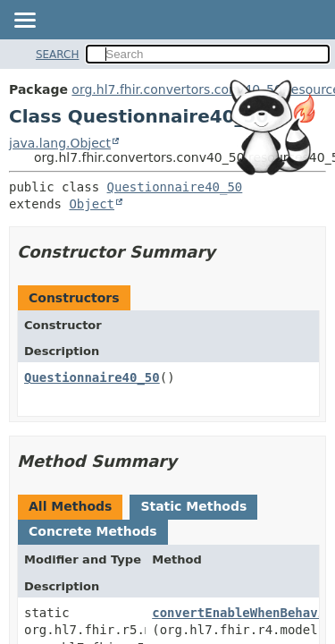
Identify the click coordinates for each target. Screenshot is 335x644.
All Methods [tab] (70, 506)
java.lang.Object (60, 143)
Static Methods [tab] (193, 506)
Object (92, 204)
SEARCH (58, 55)
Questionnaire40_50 (175, 187)
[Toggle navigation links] (24, 21)
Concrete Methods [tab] (93, 531)
